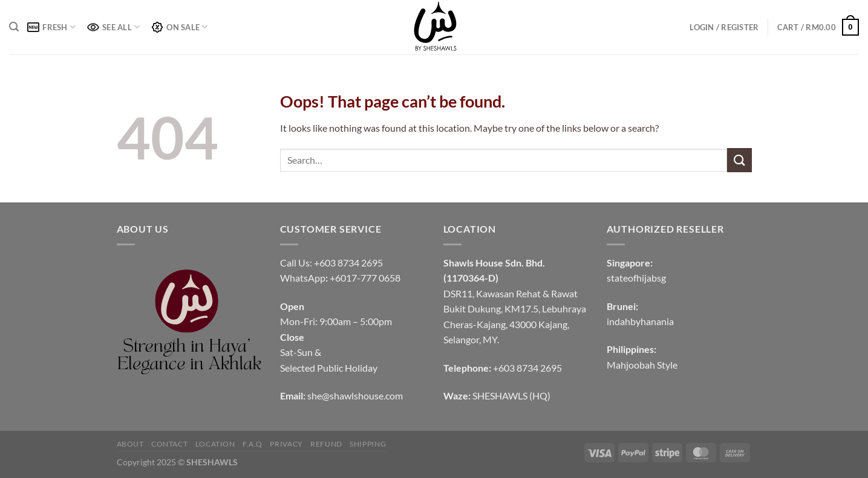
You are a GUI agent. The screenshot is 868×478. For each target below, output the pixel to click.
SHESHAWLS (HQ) (511, 396)
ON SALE (179, 27)
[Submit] (739, 160)
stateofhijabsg (636, 278)
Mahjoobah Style (642, 365)
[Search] (14, 27)
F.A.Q (253, 444)
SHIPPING (368, 444)
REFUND (326, 444)
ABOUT (130, 444)
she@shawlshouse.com (355, 396)
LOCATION (215, 444)
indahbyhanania (640, 321)
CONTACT (169, 444)
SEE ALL (113, 27)
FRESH (51, 27)
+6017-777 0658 (365, 278)
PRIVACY (286, 444)
